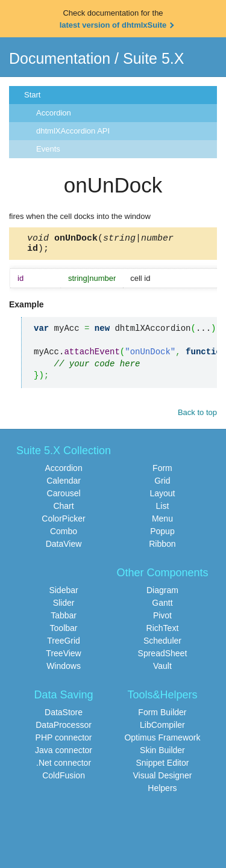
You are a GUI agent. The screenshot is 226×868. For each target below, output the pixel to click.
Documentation (60, 58)
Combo (64, 535)
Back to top (197, 416)
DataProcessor (64, 728)
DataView (64, 547)
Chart (63, 509)
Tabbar (64, 619)
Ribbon (162, 547)
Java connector (64, 754)
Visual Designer (163, 779)
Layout (162, 497)
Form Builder (162, 716)
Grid (162, 484)
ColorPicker (63, 522)
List (163, 509)
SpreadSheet (163, 657)
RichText (163, 632)
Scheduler (162, 644)
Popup (162, 535)
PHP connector (64, 741)
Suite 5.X (153, 58)
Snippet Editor (162, 766)
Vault (162, 669)
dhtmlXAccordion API (73, 131)
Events (48, 149)
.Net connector (64, 766)
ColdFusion (64, 779)
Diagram (162, 594)
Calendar (64, 484)
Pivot (162, 619)
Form (162, 472)
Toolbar (64, 632)
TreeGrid (64, 644)
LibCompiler (162, 728)
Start (32, 95)
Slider (64, 606)
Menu (162, 522)
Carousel (64, 497)
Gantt (162, 606)
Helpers (162, 792)
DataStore (64, 716)
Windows (64, 669)
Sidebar (63, 594)
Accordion (54, 113)
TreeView (63, 657)
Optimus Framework (162, 741)
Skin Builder (162, 754)
